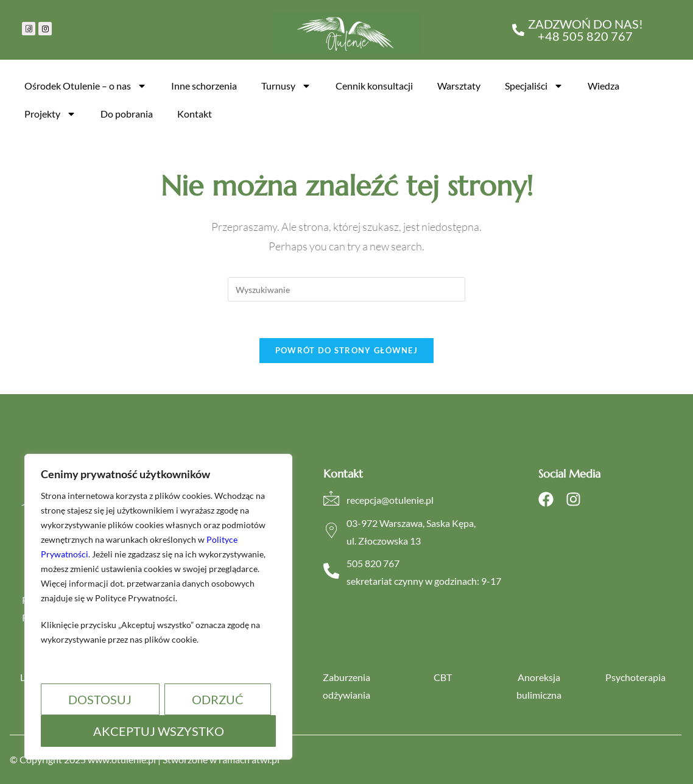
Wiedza (603, 86)
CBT (443, 677)
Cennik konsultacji (374, 86)
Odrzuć (218, 699)
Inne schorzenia (204, 86)
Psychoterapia (635, 677)
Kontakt (195, 114)
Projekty (50, 114)
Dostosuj (100, 699)
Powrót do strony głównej (346, 350)
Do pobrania (127, 114)
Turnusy (286, 86)
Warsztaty (459, 86)
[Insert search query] (346, 289)
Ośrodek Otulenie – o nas (86, 86)
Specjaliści (534, 86)
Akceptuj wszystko (159, 731)
